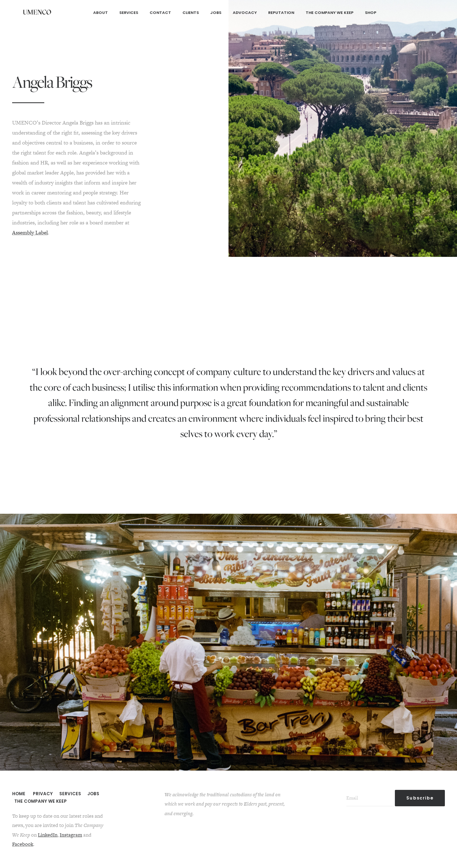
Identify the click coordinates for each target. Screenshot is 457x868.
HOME (19, 794)
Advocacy (245, 12)
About (101, 12)
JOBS (93, 794)
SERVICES (70, 794)
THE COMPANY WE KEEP (41, 801)
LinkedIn (48, 835)
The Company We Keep (330, 12)
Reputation (281, 12)
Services (129, 12)
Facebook (23, 844)
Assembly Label (30, 232)
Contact (160, 12)
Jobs (216, 12)
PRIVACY (43, 794)
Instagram (71, 835)
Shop (371, 12)
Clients (191, 12)
